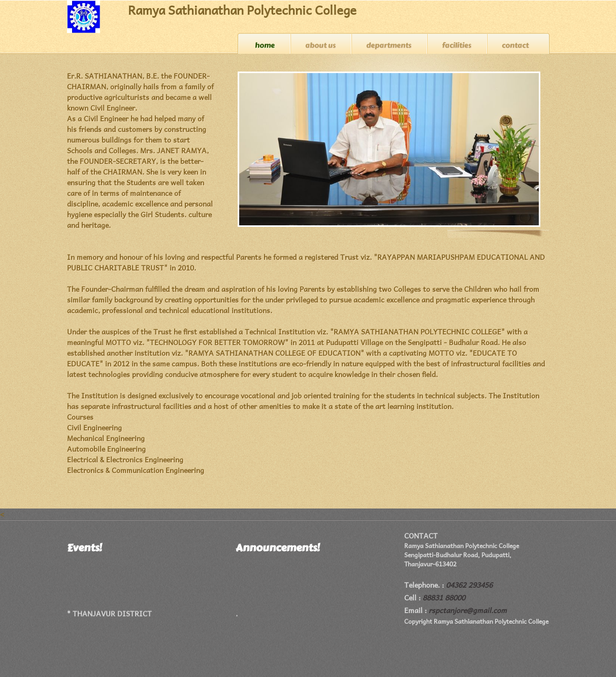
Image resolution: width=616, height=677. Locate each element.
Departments (389, 45)
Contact (515, 45)
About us (320, 45)
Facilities (457, 45)
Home (265, 45)
